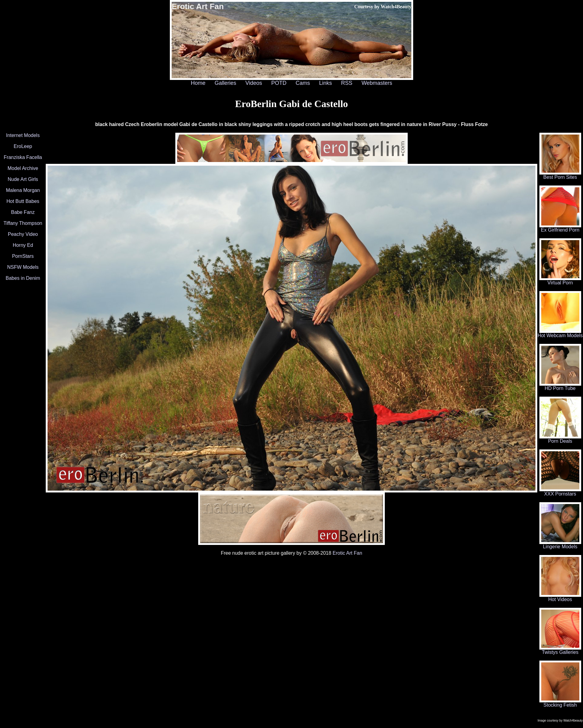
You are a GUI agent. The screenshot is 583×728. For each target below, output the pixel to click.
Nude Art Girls (23, 179)
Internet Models (23, 135)
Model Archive (23, 168)
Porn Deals (560, 439)
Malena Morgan (23, 190)
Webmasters (377, 83)
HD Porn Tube (560, 386)
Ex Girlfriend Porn (560, 228)
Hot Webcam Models (560, 333)
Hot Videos (560, 597)
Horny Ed (23, 245)
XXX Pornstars (560, 492)
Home (198, 83)
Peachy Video (23, 234)
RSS (347, 83)
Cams (303, 83)
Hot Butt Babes (23, 201)
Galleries (225, 83)
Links (326, 83)
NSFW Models (23, 267)
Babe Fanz (23, 212)
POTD (279, 83)
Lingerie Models (560, 544)
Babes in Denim (23, 278)
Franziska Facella (23, 157)
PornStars (23, 256)
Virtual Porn (560, 281)
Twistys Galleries (560, 650)
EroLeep (23, 146)
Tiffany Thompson (23, 223)
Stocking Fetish (560, 703)
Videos (254, 83)
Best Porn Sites (560, 175)
